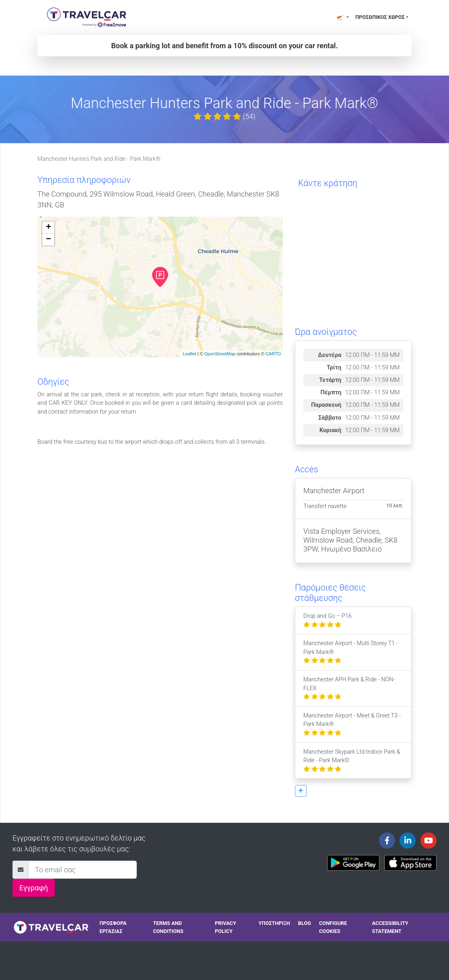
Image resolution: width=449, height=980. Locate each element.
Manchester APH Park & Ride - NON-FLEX (349, 688)
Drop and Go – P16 (327, 620)
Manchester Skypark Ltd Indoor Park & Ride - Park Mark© (352, 761)
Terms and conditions (168, 927)
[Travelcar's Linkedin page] (408, 841)
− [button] (48, 240)
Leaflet (189, 354)
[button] (301, 791)
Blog (305, 923)
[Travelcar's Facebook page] (387, 841)
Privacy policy (226, 927)
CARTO (273, 354)
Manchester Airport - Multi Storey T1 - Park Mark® (351, 652)
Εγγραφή (34, 888)
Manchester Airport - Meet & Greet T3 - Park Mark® (352, 724)
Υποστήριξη (274, 923)
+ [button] (48, 228)
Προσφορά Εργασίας (113, 927)
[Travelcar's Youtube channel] (428, 841)
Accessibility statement (390, 927)
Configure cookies (333, 927)
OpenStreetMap (220, 354)
